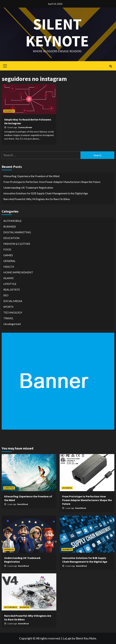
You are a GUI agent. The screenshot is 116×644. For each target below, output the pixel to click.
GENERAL (9, 261)
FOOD (7, 249)
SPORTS (8, 307)
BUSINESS (9, 111)
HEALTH (9, 267)
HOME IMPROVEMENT (18, 272)
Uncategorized (12, 324)
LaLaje (67, 638)
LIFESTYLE (10, 284)
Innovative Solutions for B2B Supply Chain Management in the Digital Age (46, 193)
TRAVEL (8, 318)
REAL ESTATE (12, 289)
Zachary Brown (25, 127)
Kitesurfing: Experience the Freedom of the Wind (31, 176)
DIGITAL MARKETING (17, 232)
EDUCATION (11, 238)
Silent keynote (57, 32)
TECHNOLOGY (13, 312)
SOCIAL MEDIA (13, 301)
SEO (6, 295)
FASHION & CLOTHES (17, 244)
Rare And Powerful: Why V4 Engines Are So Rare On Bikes (37, 199)
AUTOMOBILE (12, 221)
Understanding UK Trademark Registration (28, 188)
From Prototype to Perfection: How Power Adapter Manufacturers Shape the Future (52, 182)
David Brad (23, 504)
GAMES (8, 255)
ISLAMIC (9, 278)
